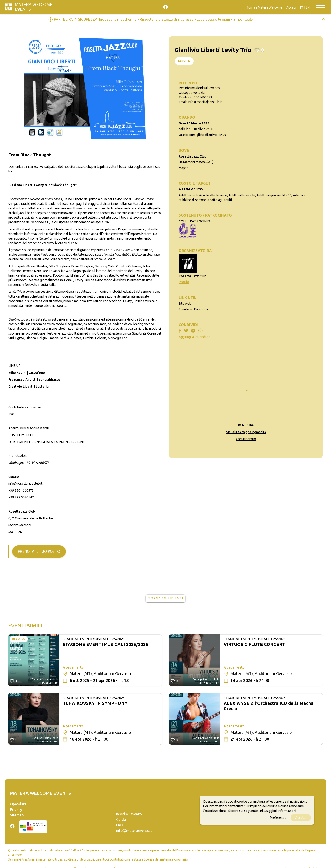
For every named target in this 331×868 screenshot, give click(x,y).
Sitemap (17, 815)
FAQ (120, 825)
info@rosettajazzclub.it (25, 484)
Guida (121, 819)
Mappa (183, 168)
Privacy (16, 810)
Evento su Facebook (193, 309)
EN (308, 7)
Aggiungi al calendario (195, 337)
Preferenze (278, 818)
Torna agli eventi (166, 598)
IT (302, 7)
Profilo (184, 282)
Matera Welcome (34, 7)
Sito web (185, 304)
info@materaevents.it (134, 831)
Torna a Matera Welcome (264, 7)
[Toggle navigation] (321, 7)
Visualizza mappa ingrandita (246, 432)
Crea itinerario (246, 439)
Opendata (18, 804)
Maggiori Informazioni (280, 811)
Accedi (291, 7)
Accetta (301, 818)
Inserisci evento (129, 814)
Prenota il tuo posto (39, 551)
